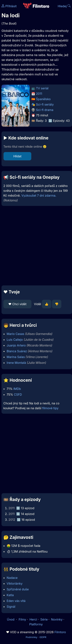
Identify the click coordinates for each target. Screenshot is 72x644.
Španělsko (43, 99)
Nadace (12, 578)
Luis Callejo (15, 340)
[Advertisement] (35, 246)
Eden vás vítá (16, 601)
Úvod (11, 619)
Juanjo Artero (16, 345)
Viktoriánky (15, 583)
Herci (33, 619)
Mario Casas (16, 334)
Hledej (64, 6)
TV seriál (42, 88)
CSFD (18, 395)
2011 (39, 94)
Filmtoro (60, 632)
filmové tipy (50, 408)
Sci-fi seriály (45, 104)
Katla (10, 595)
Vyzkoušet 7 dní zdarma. (39, 195)
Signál (11, 607)
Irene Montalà (16, 363)
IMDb (17, 389)
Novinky (57, 619)
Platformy (36, 624)
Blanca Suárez (17, 351)
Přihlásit (9, 6)
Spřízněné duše (18, 589)
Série (44, 619)
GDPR (43, 637)
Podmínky (31, 637)
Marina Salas (16, 357)
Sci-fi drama (45, 110)
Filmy (22, 619)
